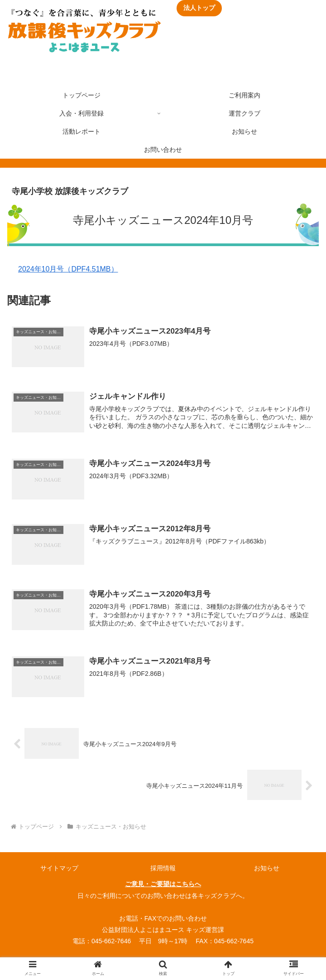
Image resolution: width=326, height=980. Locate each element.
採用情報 (163, 871)
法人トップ (199, 8)
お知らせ (267, 871)
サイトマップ (59, 871)
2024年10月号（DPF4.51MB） (68, 269)
